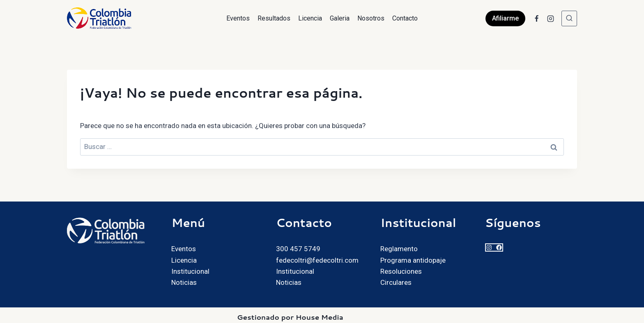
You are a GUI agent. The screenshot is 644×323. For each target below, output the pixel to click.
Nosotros (371, 18)
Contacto (405, 18)
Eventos (238, 18)
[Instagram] (550, 18)
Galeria (340, 18)
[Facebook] (536, 18)
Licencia (310, 18)
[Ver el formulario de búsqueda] (569, 18)
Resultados (274, 18)
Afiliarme (505, 18)
